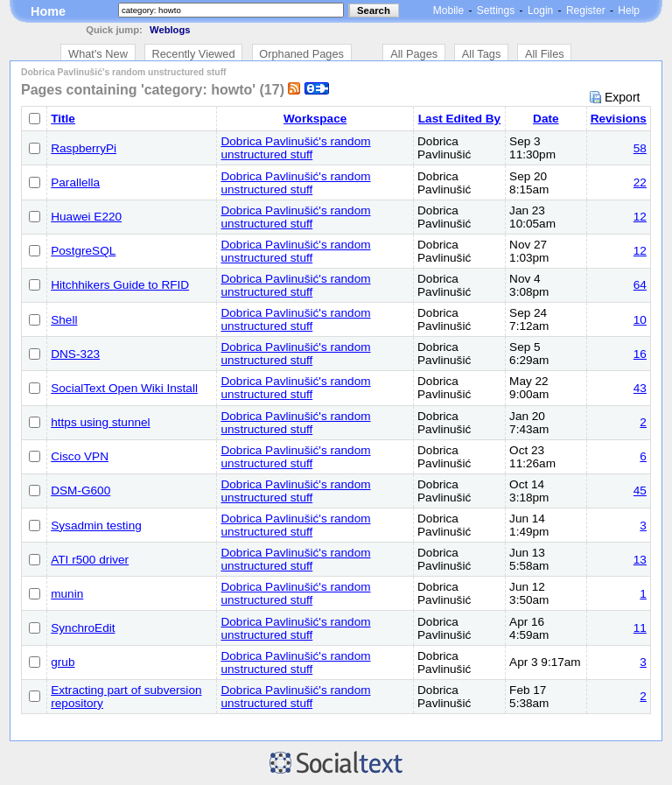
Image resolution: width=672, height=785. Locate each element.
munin (67, 594)
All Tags (482, 54)
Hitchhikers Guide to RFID (120, 285)
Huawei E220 (86, 217)
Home (48, 11)
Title (63, 119)
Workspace (315, 119)
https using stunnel (100, 422)
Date (546, 119)
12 (640, 217)
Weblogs (170, 30)
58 (640, 148)
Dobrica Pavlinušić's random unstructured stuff (295, 148)
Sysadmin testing (96, 526)
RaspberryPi (84, 148)
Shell (64, 320)
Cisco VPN (80, 456)
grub (63, 662)
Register (586, 11)
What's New (98, 54)
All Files (545, 54)
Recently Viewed (194, 54)
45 (640, 491)
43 (640, 388)
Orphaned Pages (301, 54)
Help (629, 11)
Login (540, 11)
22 (640, 182)
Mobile (448, 11)
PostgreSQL (83, 251)
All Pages (414, 54)
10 (640, 320)
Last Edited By (459, 119)
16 (640, 354)
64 (640, 285)
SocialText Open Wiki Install (124, 388)
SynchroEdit (83, 628)
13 (640, 560)
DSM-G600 (80, 491)
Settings (496, 11)
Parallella (75, 182)
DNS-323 (75, 354)
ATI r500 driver (90, 560)
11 (640, 628)
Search (374, 11)
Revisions (619, 119)
